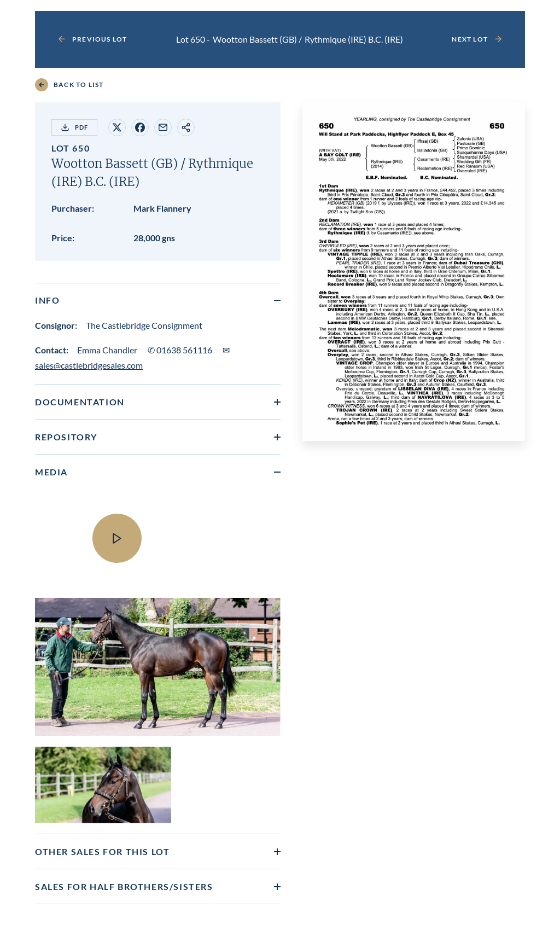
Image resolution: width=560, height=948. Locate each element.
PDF (74, 127)
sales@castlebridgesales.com (89, 365)
